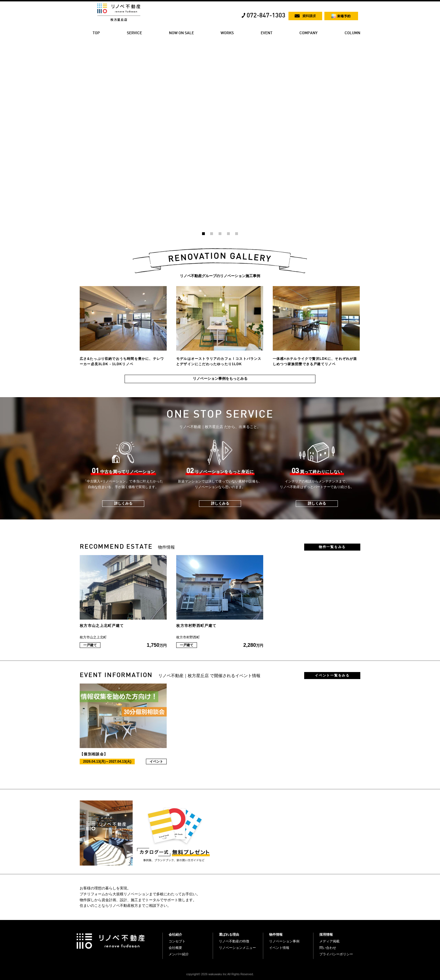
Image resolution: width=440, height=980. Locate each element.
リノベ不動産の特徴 (234, 941)
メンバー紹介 (179, 954)
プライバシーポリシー (336, 954)
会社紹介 (175, 935)
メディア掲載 (329, 941)
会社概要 (175, 948)
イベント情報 (279, 948)
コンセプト (177, 941)
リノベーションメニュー (237, 948)
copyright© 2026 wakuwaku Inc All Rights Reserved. (220, 974)
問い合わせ (328, 948)
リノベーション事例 (284, 941)
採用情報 (326, 935)
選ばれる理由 (229, 935)
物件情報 (276, 935)
